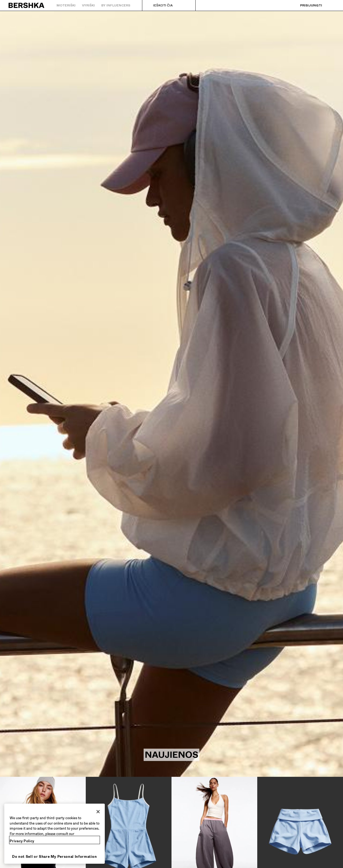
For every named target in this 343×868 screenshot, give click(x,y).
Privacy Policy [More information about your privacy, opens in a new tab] (22, 841)
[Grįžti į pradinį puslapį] (27, 5)
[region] (55, 834)
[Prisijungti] (306, 5)
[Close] (98, 812)
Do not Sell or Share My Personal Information (55, 857)
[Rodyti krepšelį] (330, 5)
